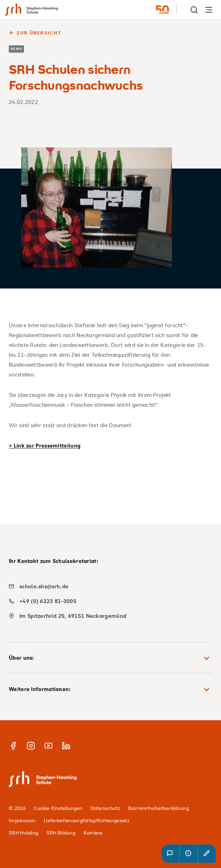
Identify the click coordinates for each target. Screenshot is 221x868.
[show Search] (195, 10)
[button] (170, 854)
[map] (108, 616)
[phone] (108, 601)
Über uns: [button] (111, 658)
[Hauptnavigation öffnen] (209, 10)
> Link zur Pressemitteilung (45, 445)
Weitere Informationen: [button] (111, 690)
